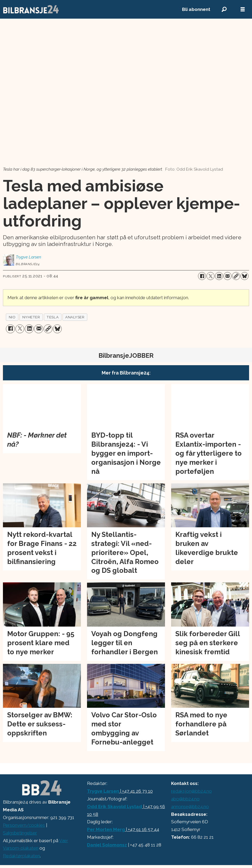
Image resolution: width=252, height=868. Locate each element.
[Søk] (224, 9)
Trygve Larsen (103, 791)
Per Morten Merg (106, 829)
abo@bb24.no (185, 799)
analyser (75, 317)
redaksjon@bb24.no (191, 791)
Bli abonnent (196, 9)
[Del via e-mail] (228, 276)
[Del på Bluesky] (245, 276)
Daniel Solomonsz (107, 845)
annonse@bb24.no (190, 807)
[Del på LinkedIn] (219, 276)
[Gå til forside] (31, 9)
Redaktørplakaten (21, 856)
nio (12, 317)
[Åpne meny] (243, 9)
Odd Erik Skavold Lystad (115, 807)
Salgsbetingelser (20, 833)
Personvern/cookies (24, 825)
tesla (53, 317)
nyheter (31, 317)
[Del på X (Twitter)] (210, 276)
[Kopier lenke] (236, 276)
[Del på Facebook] (202, 276)
